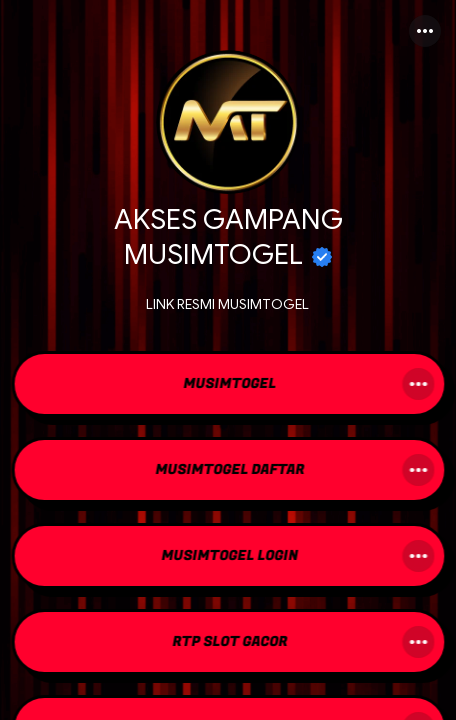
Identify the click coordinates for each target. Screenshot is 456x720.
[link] (228, 386)
